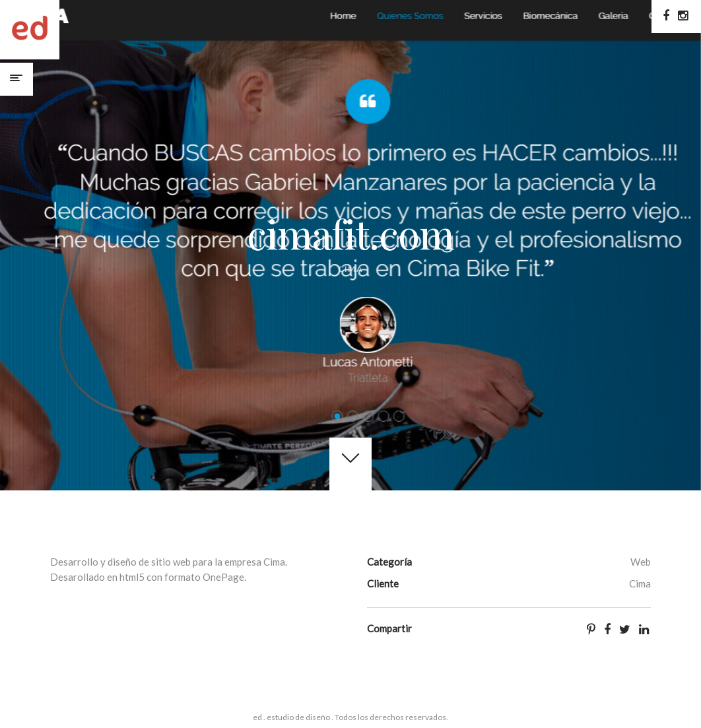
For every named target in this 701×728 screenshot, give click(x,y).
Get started (350, 464)
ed (30, 30)
